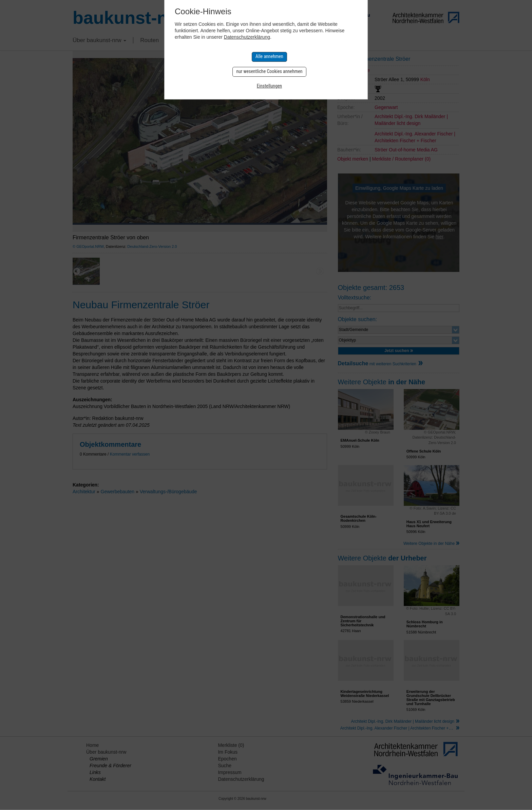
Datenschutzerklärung (247, 37)
